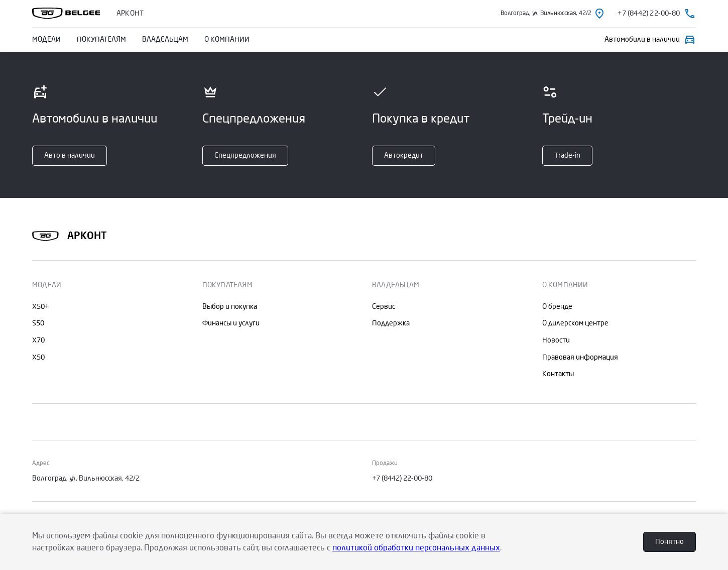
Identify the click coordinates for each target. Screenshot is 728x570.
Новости (556, 340)
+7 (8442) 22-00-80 (402, 478)
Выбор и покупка (230, 307)
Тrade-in (567, 155)
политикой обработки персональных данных (416, 548)
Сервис (384, 307)
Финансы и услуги (231, 323)
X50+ (40, 307)
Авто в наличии (70, 155)
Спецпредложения (245, 155)
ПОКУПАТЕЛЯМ (101, 39)
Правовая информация (580, 357)
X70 (38, 340)
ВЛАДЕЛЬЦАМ (165, 39)
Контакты (558, 374)
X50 (38, 357)
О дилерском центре (575, 323)
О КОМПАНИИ (227, 39)
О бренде (557, 307)
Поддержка (391, 323)
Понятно (670, 542)
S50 (38, 323)
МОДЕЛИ (46, 39)
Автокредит (404, 155)
